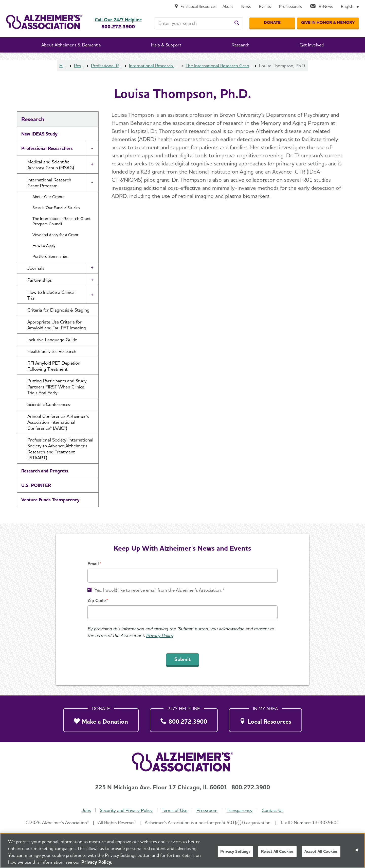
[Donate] (272, 23)
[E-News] (321, 7)
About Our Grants (48, 197)
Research (79, 66)
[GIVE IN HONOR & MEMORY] (328, 23)
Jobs (86, 810)
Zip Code (97, 600)
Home (63, 66)
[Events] (265, 7)
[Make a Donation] (101, 719)
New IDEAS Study (39, 134)
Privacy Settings (235, 853)
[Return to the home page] (44, 22)
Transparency (240, 810)
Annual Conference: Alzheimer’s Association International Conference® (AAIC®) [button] (58, 422)
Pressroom (207, 810)
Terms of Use (175, 810)
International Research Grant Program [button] (49, 183)
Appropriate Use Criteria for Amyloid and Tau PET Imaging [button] (57, 325)
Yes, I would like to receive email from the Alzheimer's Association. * (160, 590)
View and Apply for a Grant (56, 235)
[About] (228, 7)
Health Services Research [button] (52, 351)
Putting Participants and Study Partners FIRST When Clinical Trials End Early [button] (57, 387)
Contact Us (272, 810)
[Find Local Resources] (195, 7)
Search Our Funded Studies (56, 208)
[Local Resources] (265, 719)
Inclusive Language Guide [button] (52, 340)
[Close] (357, 851)
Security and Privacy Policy (126, 810)
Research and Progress (45, 471)
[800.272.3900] (184, 719)
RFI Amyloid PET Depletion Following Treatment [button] (54, 366)
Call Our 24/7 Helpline (118, 20)
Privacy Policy (159, 635)
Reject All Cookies (277, 853)
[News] (246, 7)
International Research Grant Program (154, 66)
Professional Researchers (107, 66)
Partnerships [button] (40, 280)
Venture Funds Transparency (50, 500)
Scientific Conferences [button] (49, 404)
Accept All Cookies (321, 853)
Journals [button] (36, 268)
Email (93, 564)
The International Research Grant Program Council (219, 66)
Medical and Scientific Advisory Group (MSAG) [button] (51, 165)
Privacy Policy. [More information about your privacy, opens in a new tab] (97, 863)
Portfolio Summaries (50, 256)
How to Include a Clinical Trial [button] (51, 295)
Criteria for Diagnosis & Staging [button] (58, 310)
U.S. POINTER (36, 485)
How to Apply (44, 245)
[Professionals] (290, 7)
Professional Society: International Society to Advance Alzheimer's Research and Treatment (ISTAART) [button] (60, 449)
